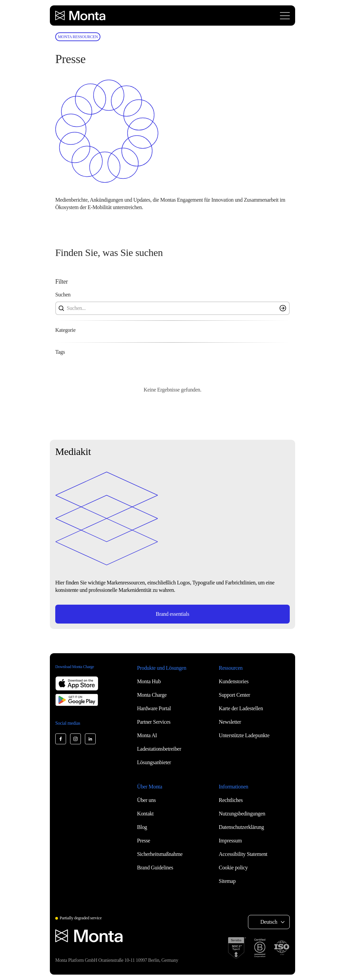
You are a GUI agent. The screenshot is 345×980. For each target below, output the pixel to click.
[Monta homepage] (81, 16)
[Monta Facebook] (61, 739)
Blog (142, 827)
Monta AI (147, 735)
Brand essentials (172, 614)
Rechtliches (231, 800)
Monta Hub (149, 681)
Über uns (147, 800)
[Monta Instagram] (75, 739)
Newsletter (230, 722)
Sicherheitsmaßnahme (160, 854)
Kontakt (145, 814)
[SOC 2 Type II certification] (237, 948)
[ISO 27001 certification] (282, 948)
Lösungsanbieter (154, 762)
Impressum (230, 841)
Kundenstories (233, 681)
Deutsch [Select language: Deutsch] (269, 922)
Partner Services (154, 722)
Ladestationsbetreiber (159, 749)
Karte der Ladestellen (241, 708)
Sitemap (227, 881)
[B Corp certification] (260, 948)
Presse (144, 841)
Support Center (234, 695)
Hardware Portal (154, 708)
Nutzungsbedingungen (242, 814)
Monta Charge (152, 695)
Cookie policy (233, 868)
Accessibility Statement (243, 854)
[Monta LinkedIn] (90, 739)
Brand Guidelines (155, 868)
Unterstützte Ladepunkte (244, 735)
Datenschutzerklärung (241, 827)
